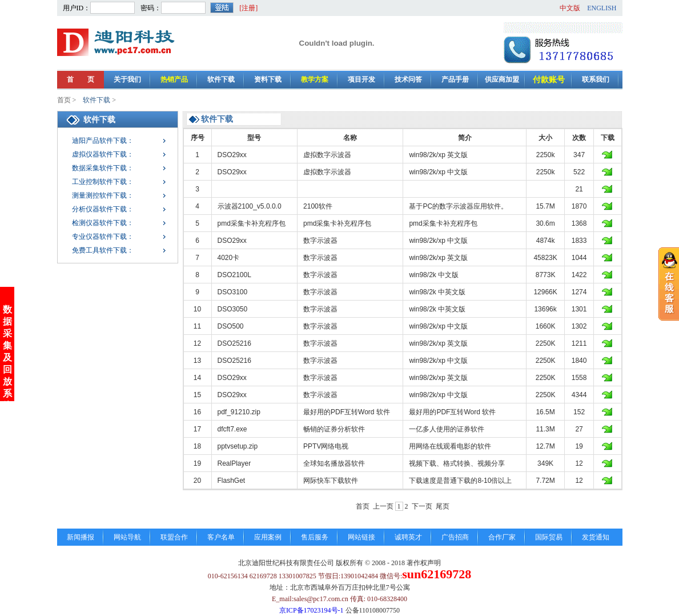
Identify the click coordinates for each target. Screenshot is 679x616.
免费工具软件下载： (103, 250)
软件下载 (221, 79)
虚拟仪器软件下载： (103, 154)
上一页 (383, 506)
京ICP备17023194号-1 (312, 610)
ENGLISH (602, 8)
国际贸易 (549, 537)
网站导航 (127, 537)
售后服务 (315, 537)
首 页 (81, 79)
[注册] (248, 8)
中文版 (570, 8)
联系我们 (596, 79)
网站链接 (361, 537)
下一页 (422, 506)
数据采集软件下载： (103, 168)
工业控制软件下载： (103, 182)
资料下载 (268, 79)
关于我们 (127, 79)
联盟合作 (174, 537)
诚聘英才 (408, 537)
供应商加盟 (502, 79)
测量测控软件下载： (103, 195)
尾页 (443, 506)
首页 (64, 100)
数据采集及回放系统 (7, 345)
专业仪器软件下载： (103, 237)
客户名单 (221, 537)
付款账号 (549, 80)
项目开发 (361, 79)
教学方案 (315, 79)
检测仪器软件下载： (103, 223)
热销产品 (174, 79)
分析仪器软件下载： (103, 209)
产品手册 (455, 79)
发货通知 (596, 537)
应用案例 (268, 537)
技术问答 (408, 79)
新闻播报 (81, 537)
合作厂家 (502, 537)
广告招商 (455, 537)
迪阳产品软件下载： (103, 141)
